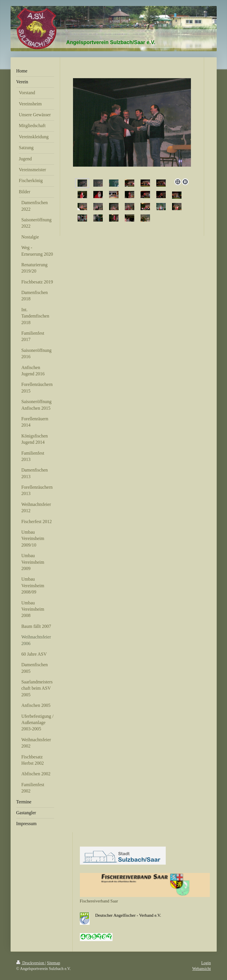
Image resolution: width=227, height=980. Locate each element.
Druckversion (31, 963)
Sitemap (54, 963)
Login (206, 963)
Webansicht (202, 969)
